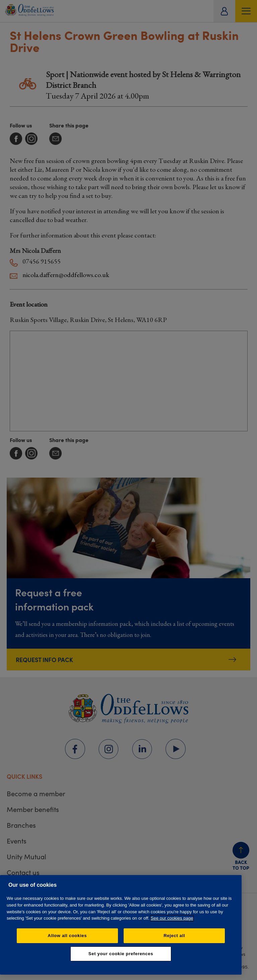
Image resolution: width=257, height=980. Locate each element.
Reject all (174, 936)
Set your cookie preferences (121, 954)
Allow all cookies (67, 936)
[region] (121, 925)
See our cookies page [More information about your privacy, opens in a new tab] (172, 918)
